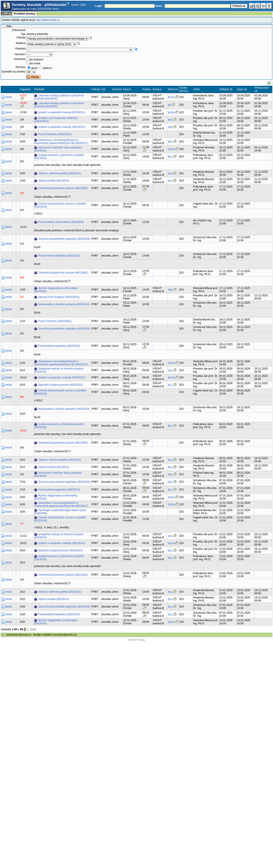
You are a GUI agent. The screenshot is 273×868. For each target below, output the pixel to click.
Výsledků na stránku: (14, 72)
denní (34, 68)
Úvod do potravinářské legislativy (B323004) (64, 239)
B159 (171, 97)
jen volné (35, 63)
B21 (170, 426)
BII (170, 105)
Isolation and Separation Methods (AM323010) (56, 120)
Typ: (24, 34)
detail (9, 97)
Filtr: (9, 26)
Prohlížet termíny (24, 14)
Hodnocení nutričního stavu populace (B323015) (58, 149)
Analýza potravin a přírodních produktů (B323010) (59, 157)
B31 (170, 475)
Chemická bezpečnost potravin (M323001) (63, 188)
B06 (170, 290)
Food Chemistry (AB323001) (55, 134)
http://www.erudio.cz (47, 20)
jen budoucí (36, 59)
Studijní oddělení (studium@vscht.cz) (55, 635)
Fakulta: (21, 38)
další (33, 629)
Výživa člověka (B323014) (54, 181)
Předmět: (21, 49)
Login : (99, 6)
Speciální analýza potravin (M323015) (60, 385)
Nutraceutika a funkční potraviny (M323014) (64, 304)
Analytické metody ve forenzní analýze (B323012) (59, 370)
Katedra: (21, 43)
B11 (170, 157)
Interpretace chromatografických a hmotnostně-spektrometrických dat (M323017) (61, 142)
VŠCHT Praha (136, 640)
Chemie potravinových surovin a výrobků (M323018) (60, 205)
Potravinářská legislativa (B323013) (59, 256)
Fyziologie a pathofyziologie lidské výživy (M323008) (60, 512)
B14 (170, 174)
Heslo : (159, 6)
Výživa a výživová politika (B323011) (60, 173)
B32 (170, 142)
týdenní (47, 68)
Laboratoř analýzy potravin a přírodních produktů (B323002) (59, 97)
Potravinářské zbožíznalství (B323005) (61, 222)
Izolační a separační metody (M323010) (62, 112)
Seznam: (21, 67)
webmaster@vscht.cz (19, 635)
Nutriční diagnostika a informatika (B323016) (56, 290)
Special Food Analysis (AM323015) (59, 297)
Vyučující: (20, 54)
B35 (170, 120)
